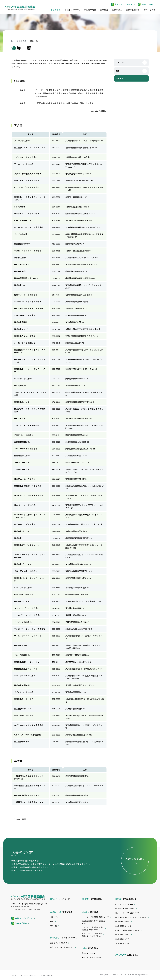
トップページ (60, 899)
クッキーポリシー (47, 975)
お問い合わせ (150, 10)
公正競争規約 (90, 10)
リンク (14, 975)
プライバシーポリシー (29, 975)
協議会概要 (22, 41)
